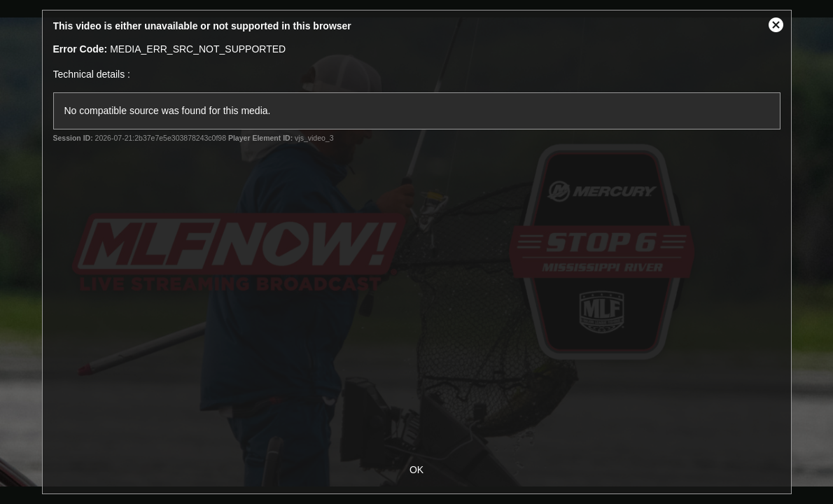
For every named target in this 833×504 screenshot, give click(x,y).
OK (416, 470)
